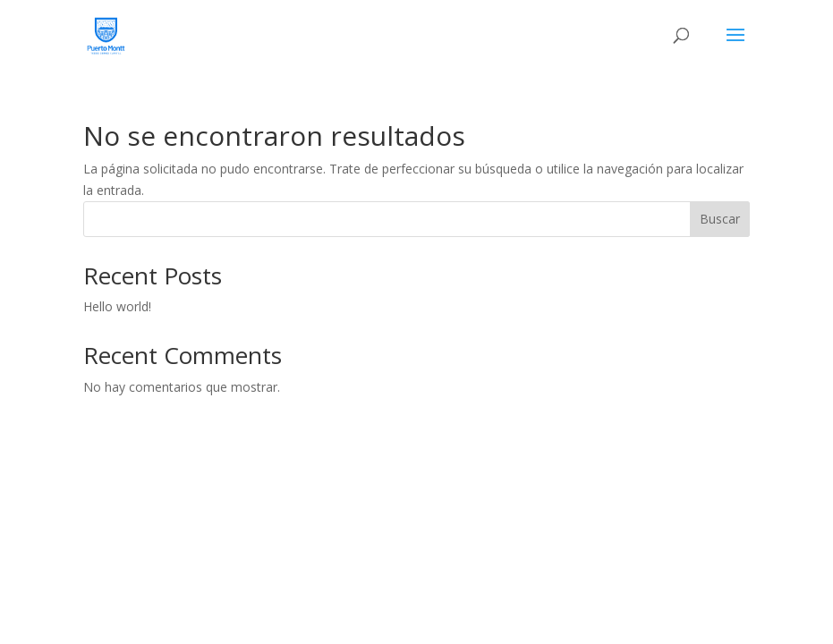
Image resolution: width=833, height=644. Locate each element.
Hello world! (117, 306)
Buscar (720, 219)
